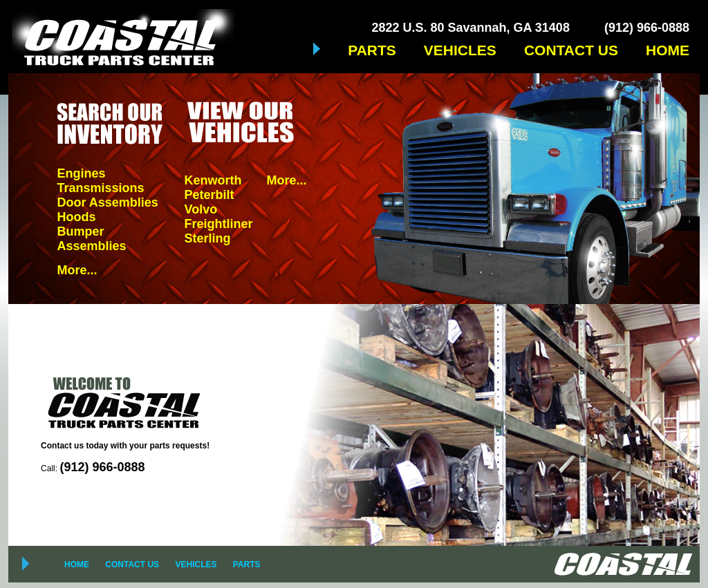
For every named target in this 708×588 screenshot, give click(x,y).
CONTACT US (571, 50)
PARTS (372, 50)
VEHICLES (460, 50)
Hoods (76, 217)
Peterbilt (209, 195)
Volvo (201, 209)
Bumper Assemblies (91, 239)
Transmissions (100, 188)
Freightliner (218, 224)
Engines (81, 173)
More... (77, 270)
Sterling (207, 238)
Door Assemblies (107, 202)
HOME (668, 50)
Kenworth (213, 180)
